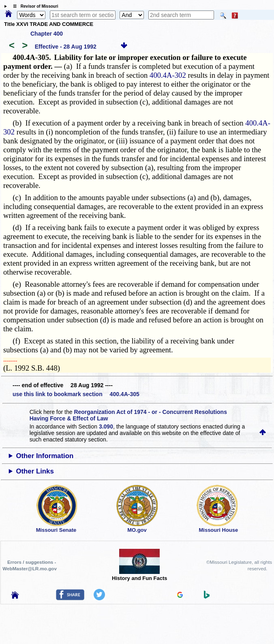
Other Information (45, 456)
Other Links (35, 471)
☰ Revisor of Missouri (34, 6)
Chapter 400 (47, 34)
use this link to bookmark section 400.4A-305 (76, 394)
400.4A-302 (168, 75)
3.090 (106, 426)
